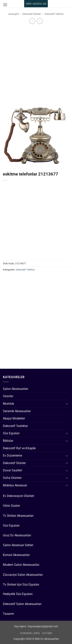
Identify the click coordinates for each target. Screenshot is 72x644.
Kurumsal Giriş (30, 633)
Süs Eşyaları (11, 433)
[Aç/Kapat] (67, 404)
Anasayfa (14, 14)
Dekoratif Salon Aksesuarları (22, 604)
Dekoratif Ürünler (32, 14)
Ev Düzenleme (12, 456)
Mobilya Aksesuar (15, 485)
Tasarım (8, 614)
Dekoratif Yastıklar (15, 426)
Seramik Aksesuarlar (17, 411)
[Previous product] (40, 21)
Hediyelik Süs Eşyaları (18, 594)
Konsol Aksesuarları (16, 555)
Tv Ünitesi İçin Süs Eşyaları (21, 585)
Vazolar (8, 396)
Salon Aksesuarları (16, 389)
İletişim (47, 633)
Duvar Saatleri (12, 470)
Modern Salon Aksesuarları (21, 565)
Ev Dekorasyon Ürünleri (19, 496)
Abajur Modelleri (14, 418)
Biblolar (8, 441)
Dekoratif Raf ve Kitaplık (19, 448)
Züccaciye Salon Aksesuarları (23, 575)
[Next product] (32, 21)
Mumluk (8, 404)
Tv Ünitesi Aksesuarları (18, 516)
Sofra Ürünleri (12, 478)
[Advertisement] (36, 63)
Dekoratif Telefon (54, 14)
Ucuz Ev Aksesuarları (17, 535)
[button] (5, 5)
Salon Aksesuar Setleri (18, 545)
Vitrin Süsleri (11, 506)
